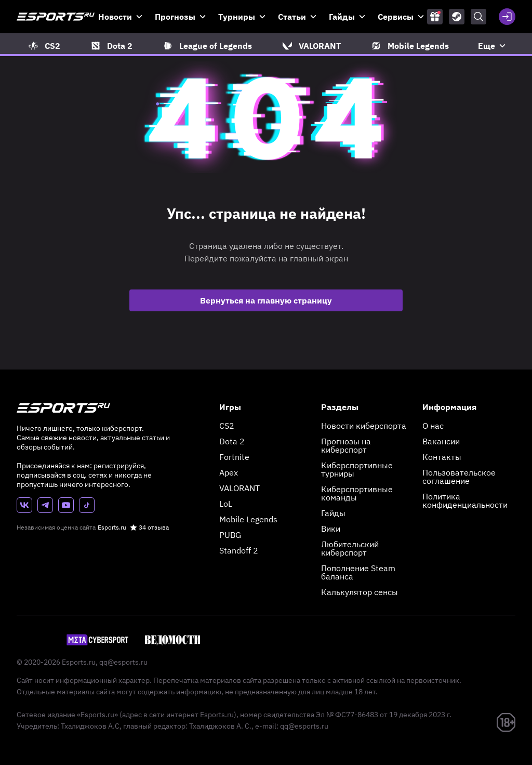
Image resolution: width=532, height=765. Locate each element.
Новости (115, 17)
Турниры (237, 17)
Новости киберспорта (364, 426)
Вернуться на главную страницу (266, 300)
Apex (229, 472)
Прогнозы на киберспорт (346, 445)
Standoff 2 (239, 550)
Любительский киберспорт (350, 548)
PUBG (230, 535)
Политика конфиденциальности (465, 500)
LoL (226, 504)
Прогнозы (175, 17)
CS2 (227, 426)
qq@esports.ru (123, 662)
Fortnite (234, 457)
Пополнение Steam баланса (358, 572)
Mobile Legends (248, 519)
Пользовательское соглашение (459, 477)
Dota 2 (232, 441)
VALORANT (240, 488)
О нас (433, 426)
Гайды (342, 17)
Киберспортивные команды (357, 493)
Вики (331, 529)
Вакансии (441, 441)
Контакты (442, 457)
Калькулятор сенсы (360, 592)
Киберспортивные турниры (357, 469)
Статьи (292, 17)
